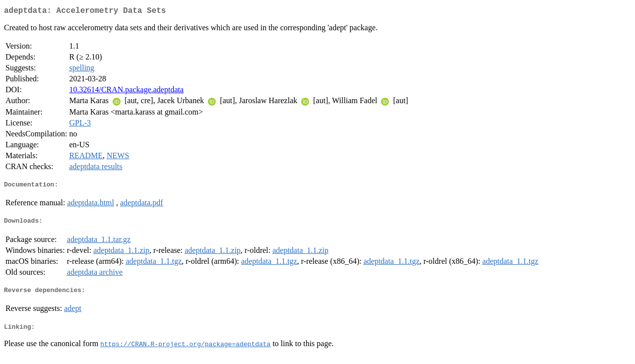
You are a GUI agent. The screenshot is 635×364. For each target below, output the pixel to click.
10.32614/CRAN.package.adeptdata (126, 91)
